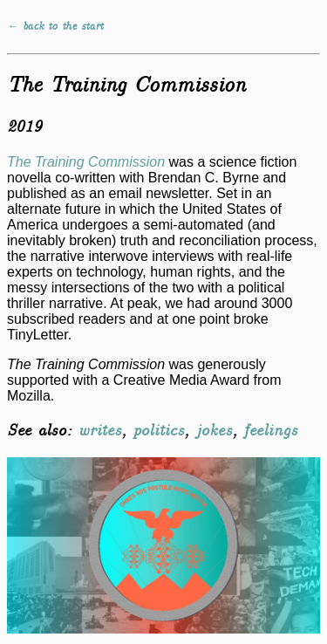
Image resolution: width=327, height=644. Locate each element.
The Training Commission (86, 162)
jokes (214, 431)
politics (158, 431)
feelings (270, 431)
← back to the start (55, 27)
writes (99, 431)
